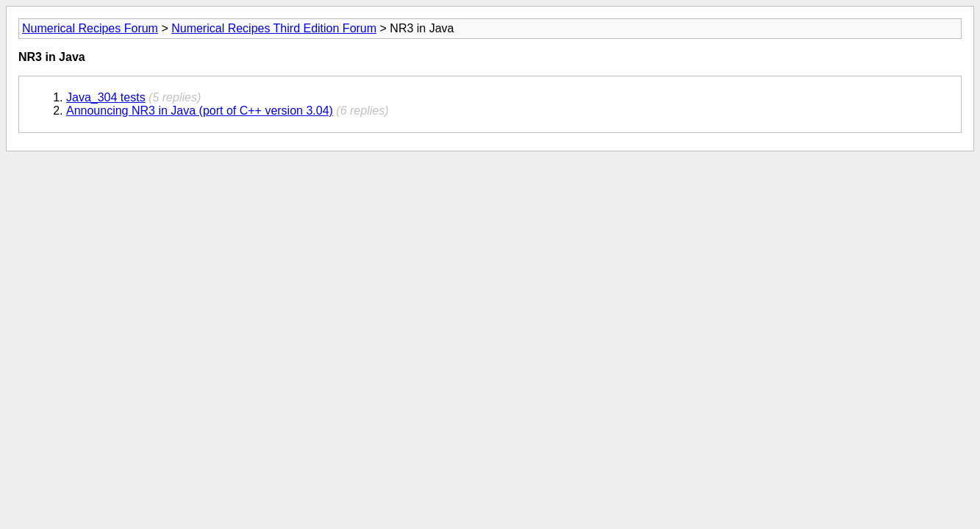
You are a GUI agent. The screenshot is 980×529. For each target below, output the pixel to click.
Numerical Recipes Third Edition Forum (274, 28)
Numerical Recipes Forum (90, 28)
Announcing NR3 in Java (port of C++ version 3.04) (200, 111)
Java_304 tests (106, 97)
